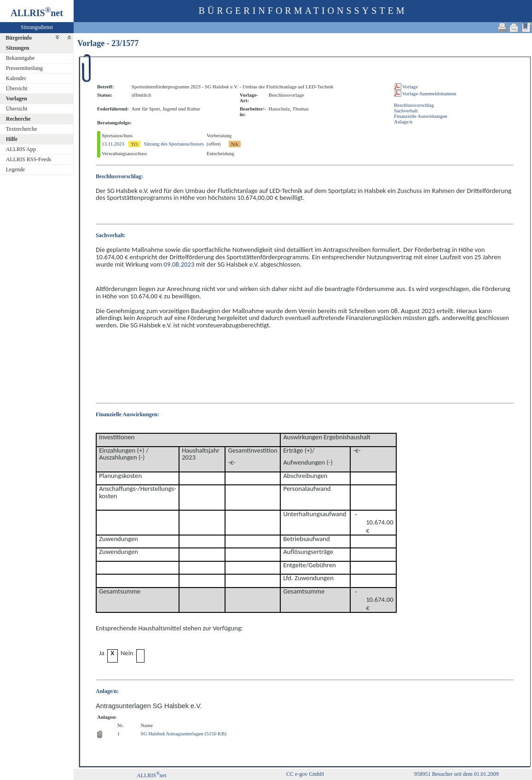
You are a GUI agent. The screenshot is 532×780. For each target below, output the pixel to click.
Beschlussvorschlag (414, 105)
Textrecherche (22, 129)
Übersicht (17, 88)
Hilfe (12, 139)
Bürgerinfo (19, 38)
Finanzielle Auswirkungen (421, 116)
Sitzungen (18, 48)
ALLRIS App (21, 149)
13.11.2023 (113, 144)
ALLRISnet (151, 775)
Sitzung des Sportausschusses (174, 144)
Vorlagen (17, 99)
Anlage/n (403, 122)
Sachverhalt (406, 111)
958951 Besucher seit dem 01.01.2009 (457, 774)
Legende (15, 169)
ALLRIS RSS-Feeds (29, 159)
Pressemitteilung (24, 68)
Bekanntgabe (20, 58)
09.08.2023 (179, 264)
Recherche (18, 119)
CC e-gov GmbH (305, 774)
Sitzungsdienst (37, 27)
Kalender (16, 78)
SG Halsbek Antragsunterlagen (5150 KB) (184, 733)
